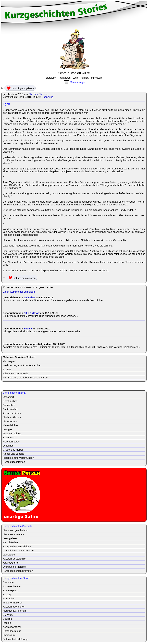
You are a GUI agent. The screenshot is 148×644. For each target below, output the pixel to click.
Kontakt (85, 78)
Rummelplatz (10, 590)
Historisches (10, 421)
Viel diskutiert (10, 542)
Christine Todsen (38, 94)
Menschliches (11, 425)
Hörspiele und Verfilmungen (18, 458)
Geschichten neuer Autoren (18, 550)
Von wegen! (9, 361)
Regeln (7, 623)
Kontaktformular (12, 631)
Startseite (51, 78)
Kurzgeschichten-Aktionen (18, 546)
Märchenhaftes (11, 442)
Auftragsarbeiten (12, 627)
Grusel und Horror (13, 450)
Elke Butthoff (32, 313)
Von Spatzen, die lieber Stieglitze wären (25, 377)
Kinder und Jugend (14, 454)
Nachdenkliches (12, 417)
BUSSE (7, 369)
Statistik (7, 619)
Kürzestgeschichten (14, 462)
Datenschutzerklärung (15, 639)
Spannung (47, 97)
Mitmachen (9, 598)
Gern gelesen (10, 538)
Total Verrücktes (12, 433)
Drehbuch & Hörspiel (15, 567)
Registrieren (64, 78)
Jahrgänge (9, 555)
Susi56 (28, 329)
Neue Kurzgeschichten (16, 530)
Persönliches (10, 401)
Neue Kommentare (14, 534)
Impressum (96, 78)
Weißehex (30, 297)
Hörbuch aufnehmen (14, 611)
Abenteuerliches (12, 413)
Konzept (8, 594)
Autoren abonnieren (14, 607)
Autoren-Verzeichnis (14, 559)
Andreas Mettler (12, 586)
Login (76, 78)
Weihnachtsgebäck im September (22, 365)
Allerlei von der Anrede (16, 373)
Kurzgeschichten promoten (18, 571)
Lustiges (8, 429)
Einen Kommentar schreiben (19, 292)
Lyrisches (8, 446)
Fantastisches (11, 409)
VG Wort (8, 615)
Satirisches (9, 405)
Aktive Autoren (11, 563)
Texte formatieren (13, 603)
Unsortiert (8, 397)
